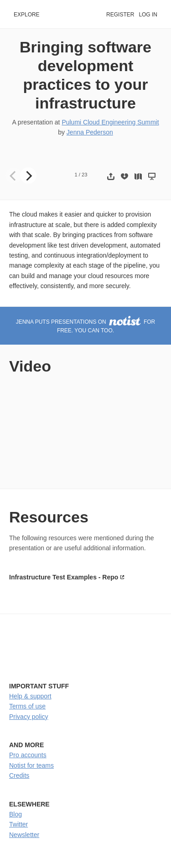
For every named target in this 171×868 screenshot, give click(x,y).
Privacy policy (29, 717)
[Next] (28, 176)
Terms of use (27, 706)
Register (120, 15)
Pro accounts (28, 755)
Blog (16, 814)
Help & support (30, 696)
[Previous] (14, 176)
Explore (27, 15)
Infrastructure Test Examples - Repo (64, 577)
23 (84, 175)
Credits (19, 775)
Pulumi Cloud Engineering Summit (110, 122)
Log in (148, 15)
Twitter (18, 824)
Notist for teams (31, 765)
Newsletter (24, 835)
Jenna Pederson (90, 132)
